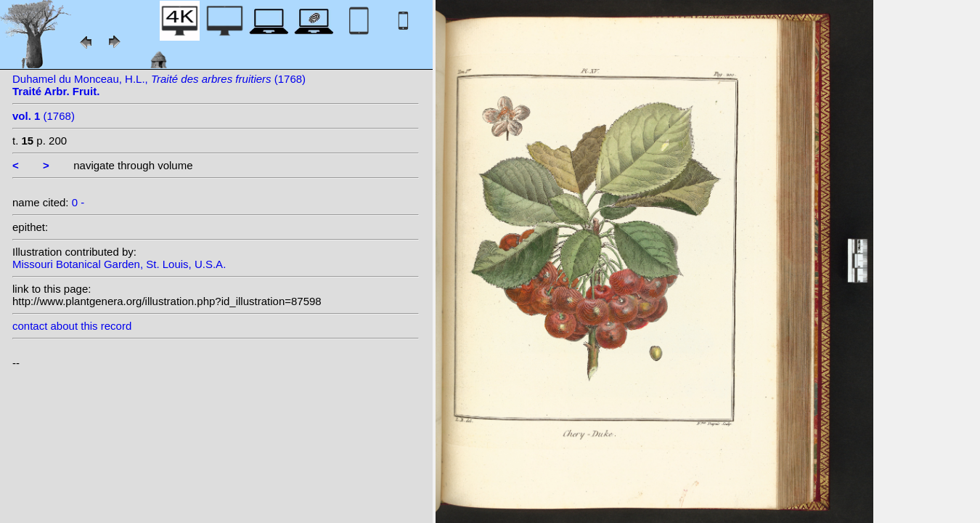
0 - (78, 202)
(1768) (44, 116)
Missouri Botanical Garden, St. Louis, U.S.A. (119, 264)
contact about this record (72, 326)
